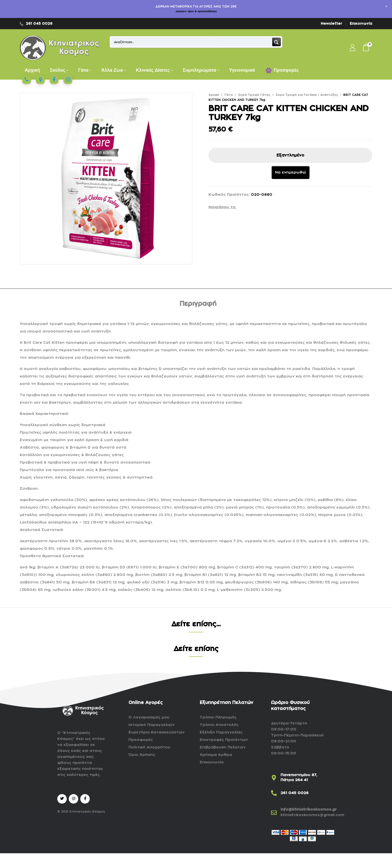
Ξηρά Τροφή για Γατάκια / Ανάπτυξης (307, 95)
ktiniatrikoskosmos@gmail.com (312, 815)
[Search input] (192, 42)
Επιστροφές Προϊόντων (224, 740)
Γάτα (229, 95)
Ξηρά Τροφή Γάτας (254, 95)
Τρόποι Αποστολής (219, 725)
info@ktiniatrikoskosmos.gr (309, 809)
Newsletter (331, 23)
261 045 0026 (39, 23)
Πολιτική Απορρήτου (149, 747)
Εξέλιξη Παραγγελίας (221, 732)
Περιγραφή (198, 304)
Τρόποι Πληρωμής (218, 717)
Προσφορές (141, 740)
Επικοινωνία (361, 23)
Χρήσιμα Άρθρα (216, 755)
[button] (366, 48)
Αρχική (214, 95)
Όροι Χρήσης (142, 755)
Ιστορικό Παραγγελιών (151, 725)
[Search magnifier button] (276, 42)
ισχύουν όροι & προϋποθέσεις (196, 11)
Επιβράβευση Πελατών (223, 747)
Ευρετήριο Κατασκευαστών (156, 732)
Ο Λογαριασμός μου (149, 717)
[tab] (198, 305)
